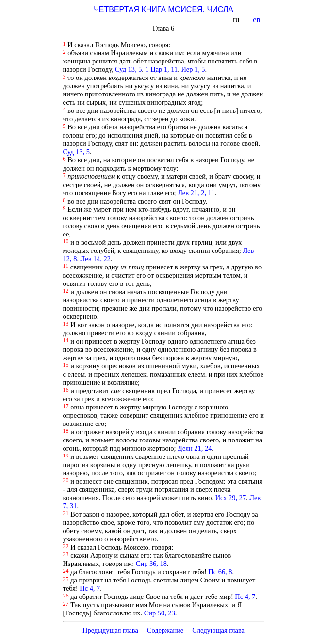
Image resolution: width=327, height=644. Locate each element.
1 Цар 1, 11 (162, 69)
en (257, 20)
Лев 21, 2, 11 (196, 193)
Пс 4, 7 (90, 588)
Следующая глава (218, 630)
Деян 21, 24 (195, 448)
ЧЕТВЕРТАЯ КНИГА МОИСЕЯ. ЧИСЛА (163, 9)
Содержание (165, 630)
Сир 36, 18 (151, 564)
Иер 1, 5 (193, 69)
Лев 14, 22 (96, 259)
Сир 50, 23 (160, 613)
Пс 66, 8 (220, 572)
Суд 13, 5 (128, 69)
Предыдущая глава (110, 630)
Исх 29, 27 (231, 498)
